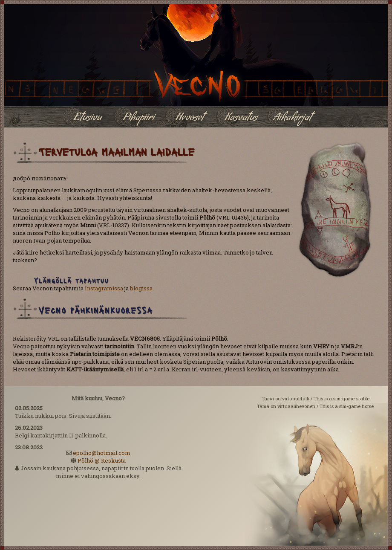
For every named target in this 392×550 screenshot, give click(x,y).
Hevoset (190, 119)
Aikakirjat (292, 119)
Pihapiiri (139, 119)
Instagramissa (104, 288)
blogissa (141, 288)
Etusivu (88, 119)
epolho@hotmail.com (102, 453)
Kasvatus (241, 119)
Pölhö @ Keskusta (102, 460)
